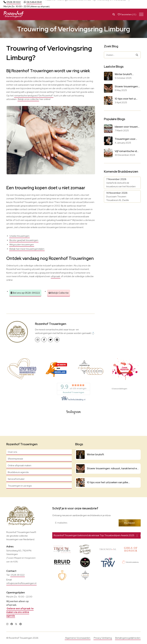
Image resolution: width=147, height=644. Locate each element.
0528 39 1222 (14, 2)
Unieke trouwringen (19, 236)
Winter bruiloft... (124, 74)
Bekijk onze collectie (28, 99)
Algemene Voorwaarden (78, 638)
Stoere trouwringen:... (127, 86)
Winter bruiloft (95, 454)
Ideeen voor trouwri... (127, 127)
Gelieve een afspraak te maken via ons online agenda (20, 612)
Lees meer (138, 2)
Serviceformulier (16, 479)
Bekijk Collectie (59, 293)
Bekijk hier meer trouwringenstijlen (27, 249)
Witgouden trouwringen (22, 245)
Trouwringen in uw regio (20, 486)
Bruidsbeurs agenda (18, 472)
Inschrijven (130, 523)
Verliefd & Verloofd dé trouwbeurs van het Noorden (121, 183)
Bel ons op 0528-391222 (25, 293)
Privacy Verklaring (103, 638)
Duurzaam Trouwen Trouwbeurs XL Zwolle (118, 197)
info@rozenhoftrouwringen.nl (21, 583)
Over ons (12, 452)
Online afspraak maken (20, 465)
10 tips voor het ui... (126, 99)
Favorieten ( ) (127, 14)
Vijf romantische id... (127, 151)
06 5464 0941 (34, 2)
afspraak (56, 276)
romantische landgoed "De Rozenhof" (34, 96)
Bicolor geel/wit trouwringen (24, 240)
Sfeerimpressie (15, 459)
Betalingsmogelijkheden (128, 638)
